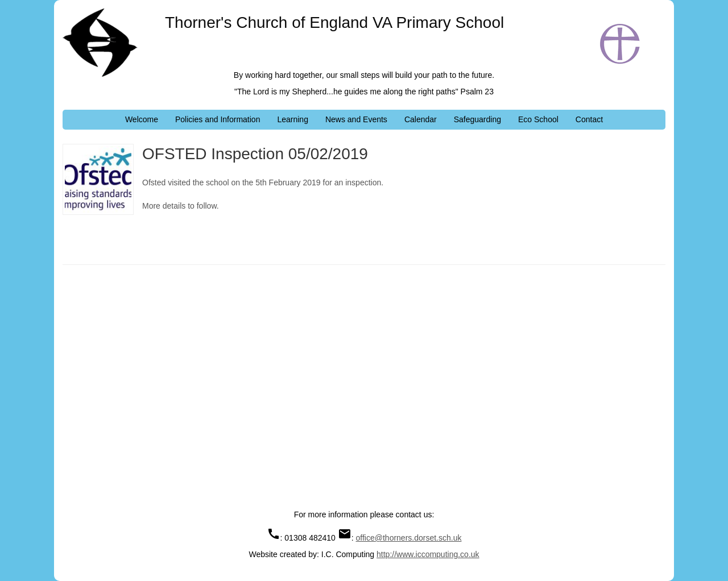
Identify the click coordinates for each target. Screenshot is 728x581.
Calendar (421, 119)
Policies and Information (218, 119)
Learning (293, 119)
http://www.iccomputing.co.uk (428, 554)
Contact (589, 119)
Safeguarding (477, 119)
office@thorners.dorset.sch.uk (409, 538)
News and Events (356, 119)
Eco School (538, 119)
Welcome (142, 119)
